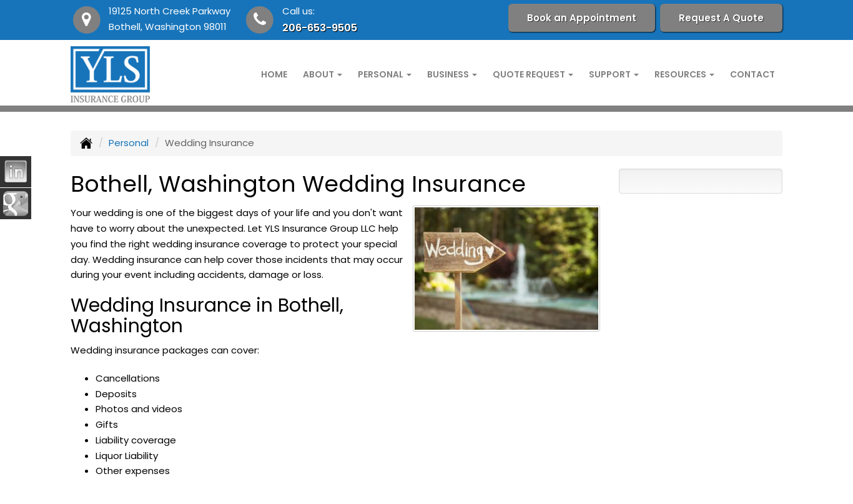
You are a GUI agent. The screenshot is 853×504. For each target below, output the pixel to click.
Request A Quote (721, 18)
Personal (129, 143)
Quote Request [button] (533, 74)
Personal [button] (385, 74)
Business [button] (452, 74)
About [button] (323, 74)
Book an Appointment (582, 18)
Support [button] (614, 74)
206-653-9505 (320, 28)
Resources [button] (684, 74)
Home (274, 74)
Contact (752, 74)
